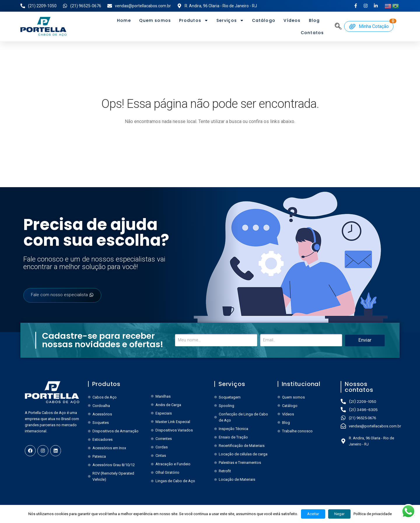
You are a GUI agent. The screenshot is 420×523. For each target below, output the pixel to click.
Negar (339, 514)
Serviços (230, 20)
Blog (314, 20)
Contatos (312, 33)
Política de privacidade (373, 514)
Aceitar (313, 514)
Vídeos (292, 20)
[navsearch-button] (338, 26)
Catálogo (264, 20)
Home (124, 20)
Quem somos (155, 20)
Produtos (194, 20)
